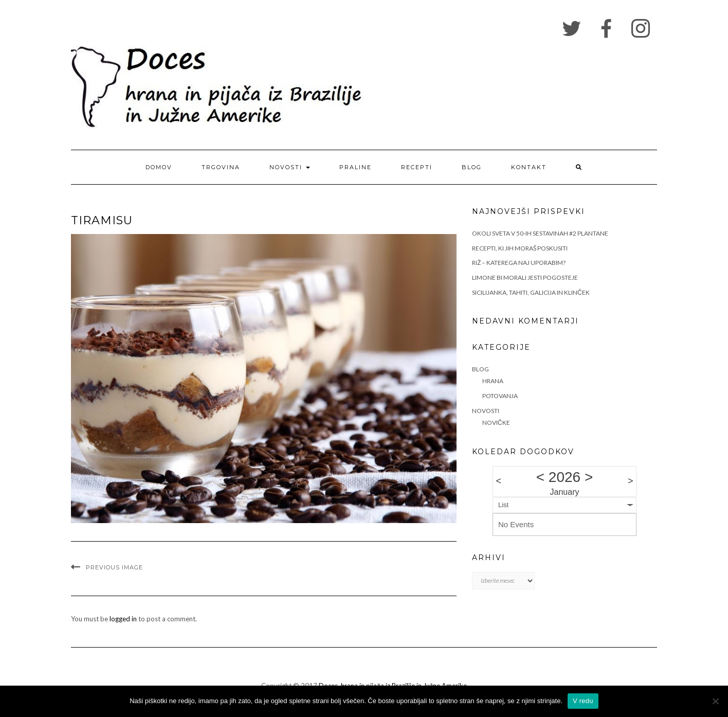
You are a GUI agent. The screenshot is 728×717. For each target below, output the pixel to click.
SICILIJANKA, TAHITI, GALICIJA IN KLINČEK (531, 292)
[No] (715, 701)
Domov (159, 167)
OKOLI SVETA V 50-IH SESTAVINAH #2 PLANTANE (540, 233)
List (503, 505)
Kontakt (529, 167)
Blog (472, 167)
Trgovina (221, 167)
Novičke (496, 423)
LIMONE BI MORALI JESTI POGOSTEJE (525, 277)
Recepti (417, 167)
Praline (356, 167)
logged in (123, 619)
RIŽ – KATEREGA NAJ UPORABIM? (519, 263)
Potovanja (500, 396)
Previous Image (114, 567)
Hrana (493, 381)
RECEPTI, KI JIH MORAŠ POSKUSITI (520, 248)
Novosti (290, 167)
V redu (583, 701)
